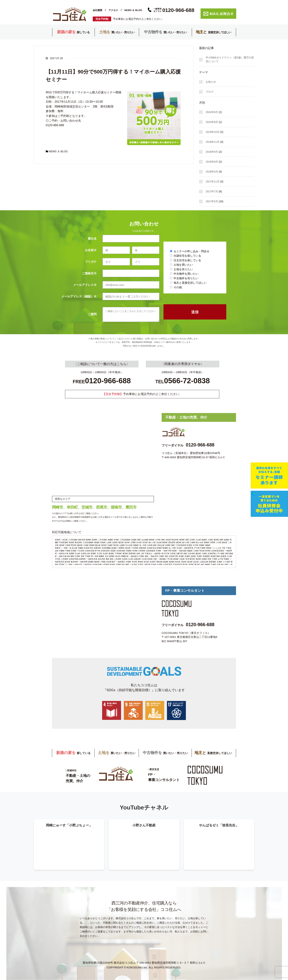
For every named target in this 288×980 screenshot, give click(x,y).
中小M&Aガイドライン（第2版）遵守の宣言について (230, 59)
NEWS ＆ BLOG (133, 10)
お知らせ (211, 82)
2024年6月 (212, 112)
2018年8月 (212, 162)
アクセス (113, 10)
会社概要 (98, 10)
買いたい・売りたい (117, 32)
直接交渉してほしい (213, 32)
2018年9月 (212, 152)
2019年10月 (213, 132)
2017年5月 (212, 201)
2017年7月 (212, 191)
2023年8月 (212, 122)
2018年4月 (212, 172)
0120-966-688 (200, 445)
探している (73, 32)
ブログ (210, 92)
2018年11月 (213, 142)
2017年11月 (213, 182)
